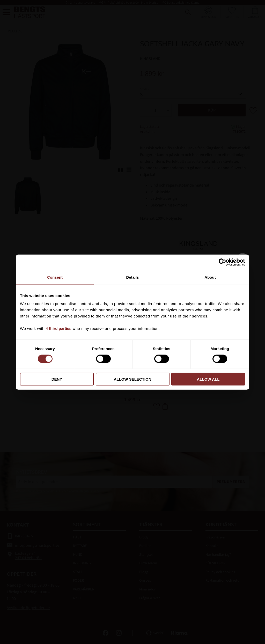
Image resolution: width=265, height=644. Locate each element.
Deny (57, 379)
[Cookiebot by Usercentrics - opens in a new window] (222, 262)
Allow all (208, 379)
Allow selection (133, 379)
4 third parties (59, 328)
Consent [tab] (55, 277)
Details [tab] (132, 277)
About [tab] (210, 277)
